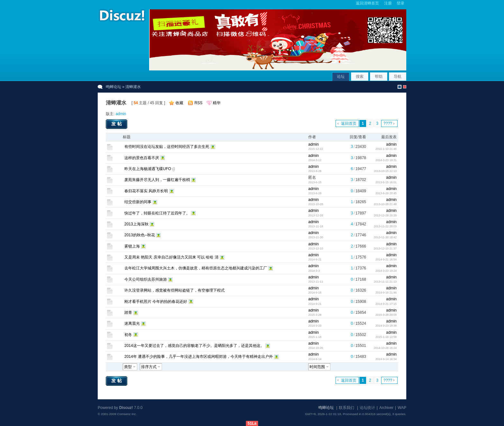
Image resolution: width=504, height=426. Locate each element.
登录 (401, 3)
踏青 (128, 313)
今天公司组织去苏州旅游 (146, 279)
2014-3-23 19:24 (386, 271)
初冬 (128, 335)
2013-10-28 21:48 (385, 204)
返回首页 (349, 123)
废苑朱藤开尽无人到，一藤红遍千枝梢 (157, 180)
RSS (198, 103)
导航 (398, 77)
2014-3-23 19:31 (386, 160)
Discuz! (126, 408)
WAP (402, 408)
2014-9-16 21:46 (386, 293)
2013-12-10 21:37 (385, 249)
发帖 (117, 124)
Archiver (386, 408)
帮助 (379, 77)
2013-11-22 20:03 (385, 226)
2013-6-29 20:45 (386, 193)
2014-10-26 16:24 (385, 348)
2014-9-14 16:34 (386, 359)
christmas (405, 87)
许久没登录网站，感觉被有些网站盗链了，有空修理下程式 (175, 290)
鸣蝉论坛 (113, 87)
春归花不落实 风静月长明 (146, 191)
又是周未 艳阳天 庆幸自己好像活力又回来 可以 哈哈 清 (171, 257)
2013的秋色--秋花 (140, 235)
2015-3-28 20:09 (386, 315)
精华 (217, 103)
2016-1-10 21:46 (386, 149)
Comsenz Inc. (127, 414)
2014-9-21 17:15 (386, 304)
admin (121, 114)
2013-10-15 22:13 (385, 171)
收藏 (179, 103)
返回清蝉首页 (367, 3)
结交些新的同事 (138, 202)
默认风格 (400, 87)
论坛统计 (367, 408)
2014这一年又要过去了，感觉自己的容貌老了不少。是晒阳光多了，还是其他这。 (194, 346)
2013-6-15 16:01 (386, 182)
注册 (388, 3)
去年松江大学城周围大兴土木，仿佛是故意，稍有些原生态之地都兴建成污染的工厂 (196, 268)
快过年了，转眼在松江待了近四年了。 (157, 213)
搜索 (360, 77)
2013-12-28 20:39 (385, 215)
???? (388, 123)
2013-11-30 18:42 (385, 237)
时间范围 (317, 367)
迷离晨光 (132, 323)
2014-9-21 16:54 (386, 259)
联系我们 (346, 408)
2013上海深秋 (136, 224)
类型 (128, 367)
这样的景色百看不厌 (142, 158)
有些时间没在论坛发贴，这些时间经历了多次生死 (167, 147)
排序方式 (149, 367)
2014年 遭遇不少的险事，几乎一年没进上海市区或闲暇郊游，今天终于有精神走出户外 (199, 357)
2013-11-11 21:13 (385, 282)
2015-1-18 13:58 (386, 337)
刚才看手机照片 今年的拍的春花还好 (156, 302)
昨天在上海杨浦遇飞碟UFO (148, 169)
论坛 (341, 77)
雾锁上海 (132, 246)
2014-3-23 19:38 (386, 326)
